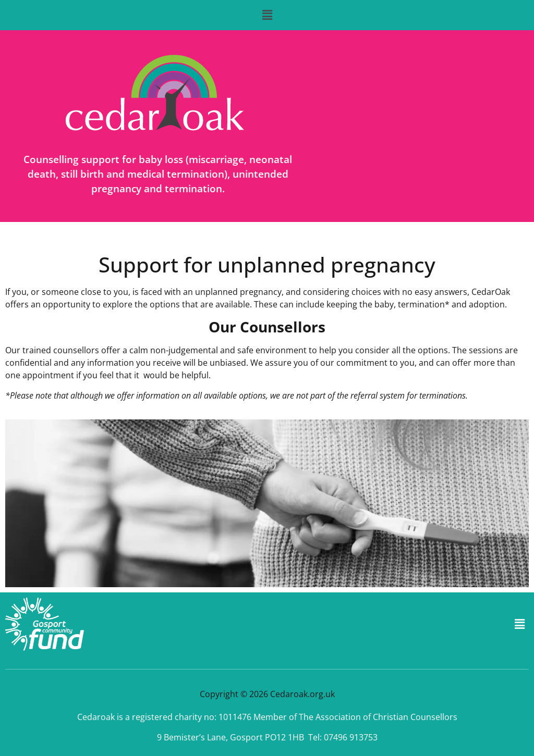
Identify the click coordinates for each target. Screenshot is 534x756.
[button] (267, 15)
